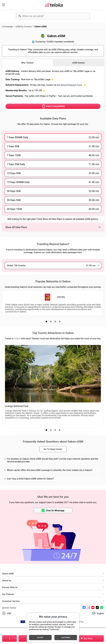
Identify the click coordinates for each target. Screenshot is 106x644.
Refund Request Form (71, 85)
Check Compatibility (53, 106)
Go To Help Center (53, 449)
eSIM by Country (24, 26)
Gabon (17, 338)
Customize (66, 638)
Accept (40, 638)
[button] (46, 322)
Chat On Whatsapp (53, 510)
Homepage (7, 26)
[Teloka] (54, 5)
